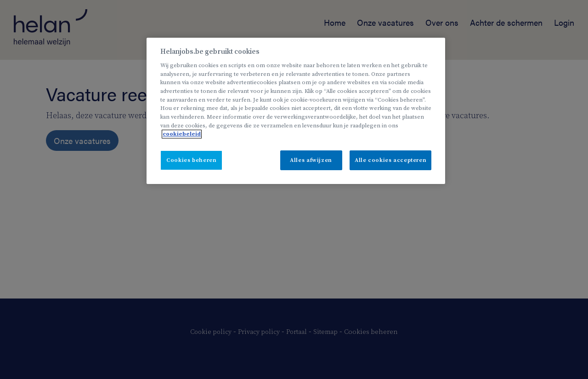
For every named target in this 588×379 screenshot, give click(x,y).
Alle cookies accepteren (390, 160)
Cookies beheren (191, 160)
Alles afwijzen (311, 160)
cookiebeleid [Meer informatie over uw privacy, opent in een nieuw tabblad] (182, 134)
